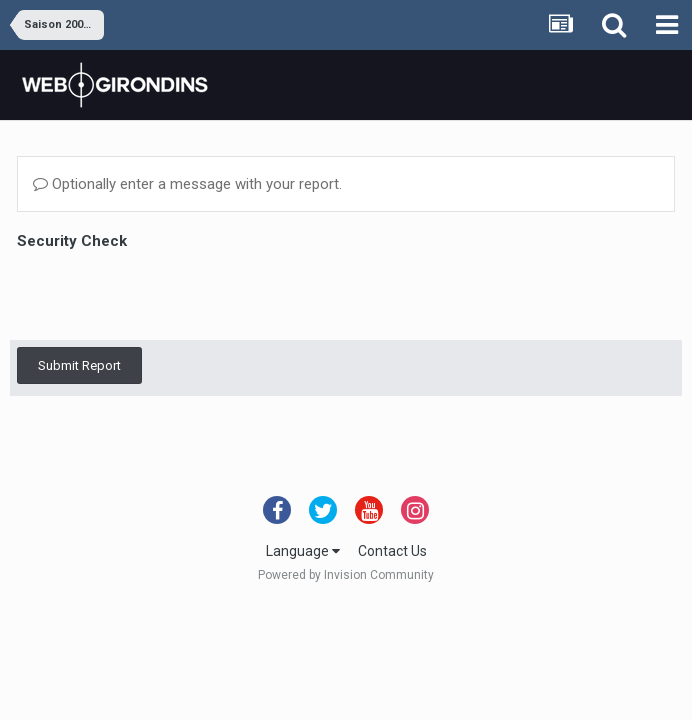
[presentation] (169, 294)
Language (303, 551)
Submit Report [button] (79, 365)
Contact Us (392, 551)
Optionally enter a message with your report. (187, 184)
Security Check (72, 241)
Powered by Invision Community (346, 575)
